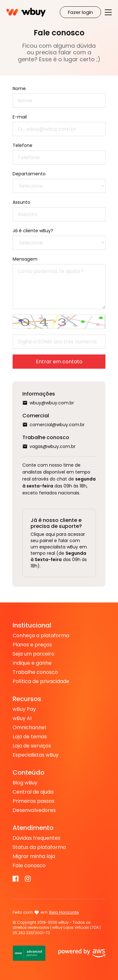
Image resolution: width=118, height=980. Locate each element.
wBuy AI (22, 718)
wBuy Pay (24, 709)
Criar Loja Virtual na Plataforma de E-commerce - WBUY (26, 12)
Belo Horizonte (64, 912)
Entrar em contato (59, 362)
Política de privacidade (41, 681)
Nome (19, 88)
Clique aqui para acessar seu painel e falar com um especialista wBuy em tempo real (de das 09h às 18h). (59, 550)
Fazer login (80, 12)
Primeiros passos (34, 801)
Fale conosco (29, 866)
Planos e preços (32, 645)
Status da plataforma (39, 847)
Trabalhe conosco (35, 672)
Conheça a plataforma (41, 636)
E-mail (20, 117)
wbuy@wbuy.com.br (52, 403)
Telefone (22, 145)
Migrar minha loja (34, 856)
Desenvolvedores (34, 810)
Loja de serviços (32, 746)
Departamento (29, 174)
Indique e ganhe (32, 663)
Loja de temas (30, 737)
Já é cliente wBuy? (33, 231)
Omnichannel (29, 728)
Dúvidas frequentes (37, 838)
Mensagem (25, 259)
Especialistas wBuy (36, 755)
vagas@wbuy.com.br (53, 446)
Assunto (21, 202)
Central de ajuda (33, 792)
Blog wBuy (25, 783)
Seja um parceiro (34, 654)
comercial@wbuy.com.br (57, 425)
